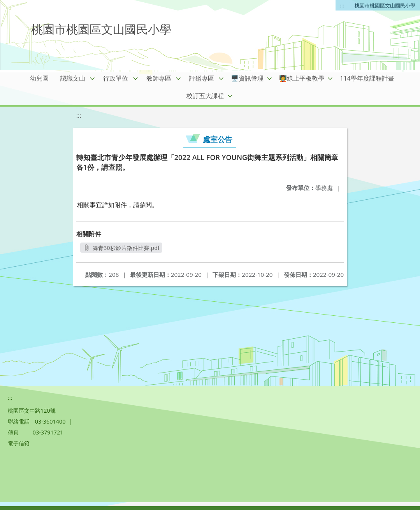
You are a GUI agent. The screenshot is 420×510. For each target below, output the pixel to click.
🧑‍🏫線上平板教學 (302, 78)
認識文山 (73, 78)
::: (342, 5)
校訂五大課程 (205, 96)
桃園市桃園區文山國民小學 (385, 5)
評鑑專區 (202, 78)
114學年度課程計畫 (367, 78)
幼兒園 (39, 78)
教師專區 (159, 78)
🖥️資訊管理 (247, 78)
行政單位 (116, 78)
